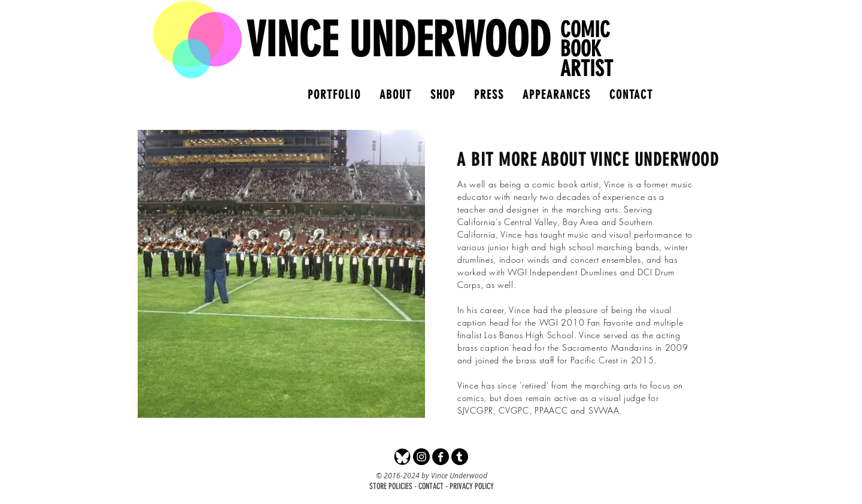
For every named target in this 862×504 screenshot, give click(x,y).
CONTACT (431, 486)
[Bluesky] (402, 457)
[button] (443, 95)
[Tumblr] (460, 457)
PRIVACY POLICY (472, 486)
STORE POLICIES (391, 486)
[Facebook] (441, 457)
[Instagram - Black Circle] (421, 457)
